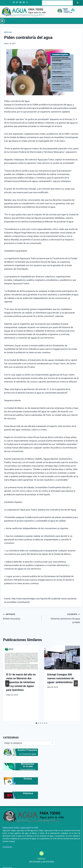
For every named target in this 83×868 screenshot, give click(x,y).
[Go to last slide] (7, 683)
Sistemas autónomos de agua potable (62, 618)
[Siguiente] (76, 683)
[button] (2, 21)
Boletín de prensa (21, 616)
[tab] (36, 723)
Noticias (8, 32)
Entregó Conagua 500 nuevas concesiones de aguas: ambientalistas (61, 678)
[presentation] (21, 658)
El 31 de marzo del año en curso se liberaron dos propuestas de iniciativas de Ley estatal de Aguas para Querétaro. (21, 682)
